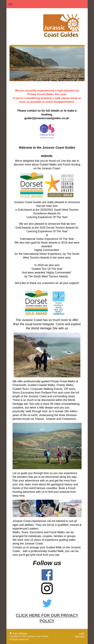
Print (14, 633)
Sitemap (23, 633)
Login (82, 633)
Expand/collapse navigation (47, 4)
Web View (80, 636)
